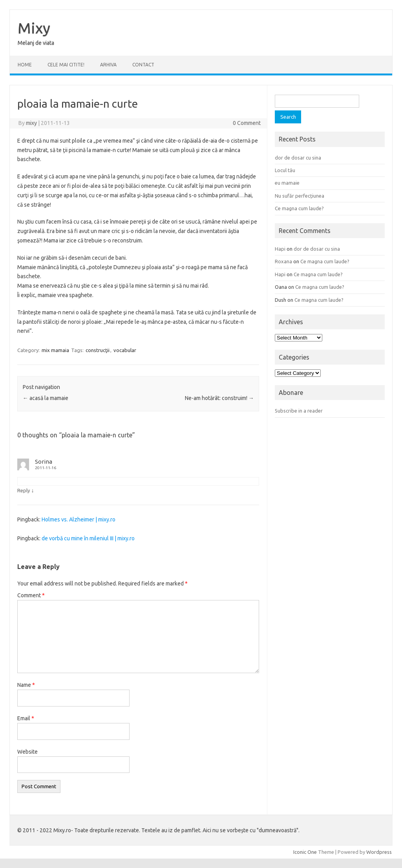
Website (27, 752)
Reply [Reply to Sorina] (24, 490)
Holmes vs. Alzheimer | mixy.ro (79, 519)
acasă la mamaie (46, 398)
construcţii (98, 350)
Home (25, 65)
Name (26, 685)
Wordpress (379, 852)
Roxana (283, 261)
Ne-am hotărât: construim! (219, 398)
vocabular (125, 350)
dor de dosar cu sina (298, 158)
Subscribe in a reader (299, 411)
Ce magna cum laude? (299, 208)
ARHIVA (108, 65)
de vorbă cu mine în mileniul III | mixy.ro (88, 538)
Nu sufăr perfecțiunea (300, 196)
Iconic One (305, 852)
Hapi (280, 249)
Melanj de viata (36, 43)
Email (26, 718)
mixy (31, 123)
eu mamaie (287, 183)
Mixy (34, 28)
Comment (31, 595)
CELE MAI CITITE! (66, 65)
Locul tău (285, 170)
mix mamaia (55, 350)
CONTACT (143, 65)
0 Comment (247, 123)
